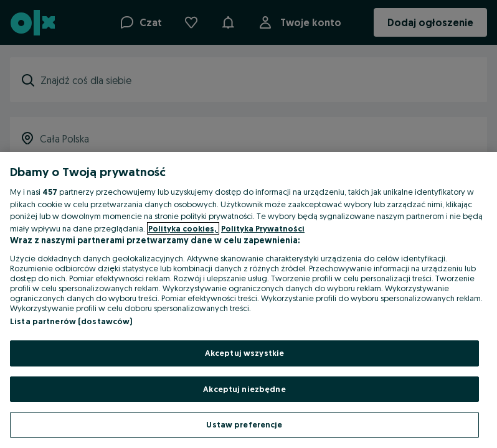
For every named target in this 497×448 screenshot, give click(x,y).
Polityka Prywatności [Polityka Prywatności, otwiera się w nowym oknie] (263, 228)
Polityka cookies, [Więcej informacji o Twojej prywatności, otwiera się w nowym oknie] (183, 228)
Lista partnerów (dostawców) (71, 321)
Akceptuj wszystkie (244, 353)
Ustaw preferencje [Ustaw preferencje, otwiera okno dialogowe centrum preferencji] (244, 424)
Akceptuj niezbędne (244, 389)
